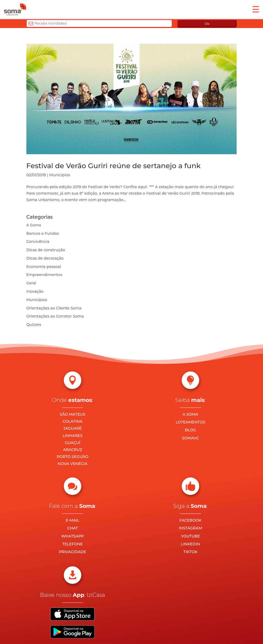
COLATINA (73, 421)
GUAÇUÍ (73, 443)
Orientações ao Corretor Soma (55, 316)
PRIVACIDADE (73, 552)
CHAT (73, 528)
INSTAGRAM (190, 528)
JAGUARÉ (73, 428)
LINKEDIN (190, 544)
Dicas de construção (46, 250)
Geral (31, 283)
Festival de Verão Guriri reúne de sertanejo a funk (113, 166)
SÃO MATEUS (73, 414)
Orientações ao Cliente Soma (54, 308)
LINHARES (73, 436)
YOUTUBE (190, 536)
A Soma (34, 225)
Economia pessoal (44, 267)
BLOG (190, 430)
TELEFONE (73, 544)
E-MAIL (73, 520)
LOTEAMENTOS (190, 422)
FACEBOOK (190, 520)
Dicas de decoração (45, 258)
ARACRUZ (73, 450)
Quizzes (34, 325)
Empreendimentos (44, 275)
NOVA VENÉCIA (73, 464)
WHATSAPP (73, 536)
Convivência (38, 242)
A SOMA (190, 414)
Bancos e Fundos (43, 233)
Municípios (60, 175)
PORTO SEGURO (73, 457)
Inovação (35, 291)
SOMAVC (190, 438)
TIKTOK (190, 552)
